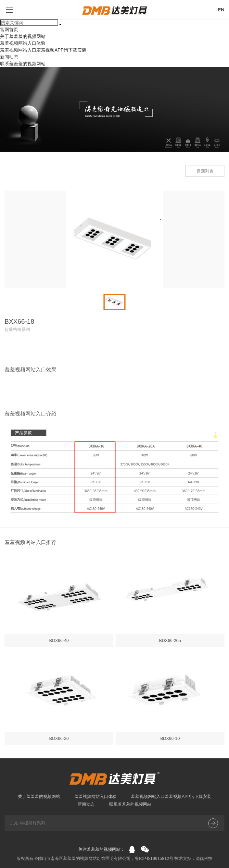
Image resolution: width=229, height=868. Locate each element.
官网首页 (9, 30)
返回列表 (205, 171)
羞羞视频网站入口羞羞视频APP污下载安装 (43, 50)
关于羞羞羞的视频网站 (23, 36)
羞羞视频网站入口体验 (23, 43)
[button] (7, 302)
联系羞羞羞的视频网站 (23, 64)
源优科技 (204, 858)
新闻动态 (9, 57)
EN (221, 10)
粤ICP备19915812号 (154, 858)
